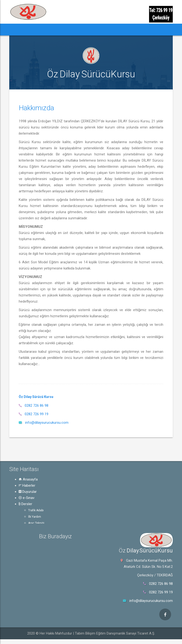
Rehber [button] (118, 30)
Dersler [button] (97, 30)
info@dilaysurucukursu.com (47, 423)
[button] (16, 30)
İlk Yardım (35, 517)
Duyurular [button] (58, 30)
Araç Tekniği (36, 523)
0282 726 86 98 (36, 406)
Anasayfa (28, 479)
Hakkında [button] (140, 30)
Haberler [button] (34, 30)
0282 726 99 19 (36, 414)
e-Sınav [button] (78, 30)
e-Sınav (27, 498)
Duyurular (28, 492)
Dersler (25, 504)
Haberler (27, 485)
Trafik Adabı (36, 510)
